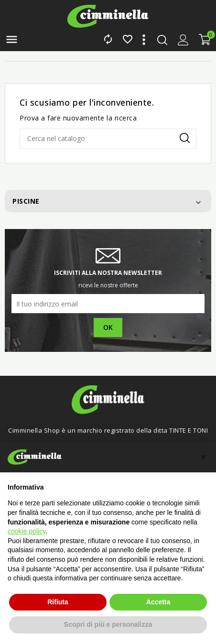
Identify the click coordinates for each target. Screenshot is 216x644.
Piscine (26, 201)
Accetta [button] (158, 602)
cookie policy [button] (27, 531)
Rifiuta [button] (58, 602)
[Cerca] (108, 139)
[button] (204, 457)
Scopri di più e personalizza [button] (108, 624)
